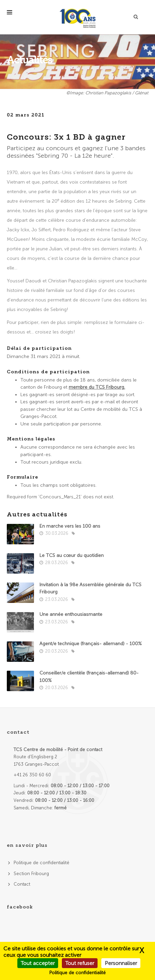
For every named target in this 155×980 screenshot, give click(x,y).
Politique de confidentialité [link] (77, 973)
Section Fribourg (31, 874)
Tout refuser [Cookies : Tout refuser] (80, 963)
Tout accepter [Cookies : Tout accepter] (38, 963)
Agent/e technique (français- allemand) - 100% (91, 644)
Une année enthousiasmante (71, 614)
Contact (22, 884)
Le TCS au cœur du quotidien (72, 555)
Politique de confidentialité (41, 863)
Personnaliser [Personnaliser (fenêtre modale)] (121, 963)
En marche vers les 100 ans (70, 526)
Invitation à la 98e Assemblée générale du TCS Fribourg (90, 588)
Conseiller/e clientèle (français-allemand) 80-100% (89, 677)
